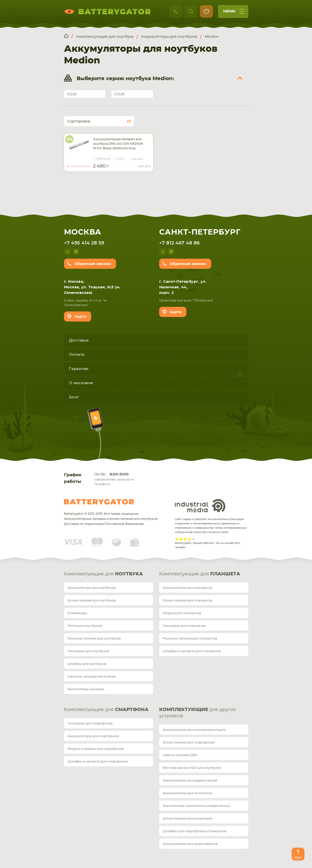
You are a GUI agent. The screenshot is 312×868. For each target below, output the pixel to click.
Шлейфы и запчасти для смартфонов (97, 761)
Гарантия (79, 369)
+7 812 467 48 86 (179, 243)
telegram (68, 252)
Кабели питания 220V (180, 755)
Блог (74, 397)
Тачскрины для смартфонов (90, 723)
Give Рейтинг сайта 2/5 (181, 539)
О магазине (81, 383)
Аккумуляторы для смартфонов (93, 736)
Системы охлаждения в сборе (92, 677)
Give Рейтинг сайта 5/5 (193, 539)
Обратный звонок (93, 264)
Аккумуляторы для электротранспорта (194, 730)
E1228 (119, 94)
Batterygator (99, 502)
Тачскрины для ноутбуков (88, 651)
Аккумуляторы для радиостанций (190, 781)
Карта (80, 317)
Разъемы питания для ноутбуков (94, 639)
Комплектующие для (103, 574)
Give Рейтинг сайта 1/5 (177, 539)
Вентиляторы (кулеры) (86, 689)
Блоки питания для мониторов (187, 819)
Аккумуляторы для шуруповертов (190, 844)
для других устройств (197, 713)
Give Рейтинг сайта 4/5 (189, 539)
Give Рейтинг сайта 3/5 (185, 539)
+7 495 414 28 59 (84, 243)
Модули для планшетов (182, 613)
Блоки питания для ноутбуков (92, 600)
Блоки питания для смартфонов (188, 742)
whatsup (76, 252)
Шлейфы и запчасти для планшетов (192, 651)
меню (234, 13)
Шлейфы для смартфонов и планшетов (194, 831)
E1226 (72, 94)
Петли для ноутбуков (85, 626)
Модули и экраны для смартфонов (95, 749)
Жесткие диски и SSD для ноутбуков (192, 768)
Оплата (77, 355)
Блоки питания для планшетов (187, 600)
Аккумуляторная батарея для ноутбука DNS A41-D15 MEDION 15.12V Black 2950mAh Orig (118, 144)
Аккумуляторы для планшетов (187, 588)
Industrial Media (200, 506)
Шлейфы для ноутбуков (87, 664)
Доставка (79, 340)
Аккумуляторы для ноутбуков (92, 588)
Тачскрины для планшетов (184, 626)
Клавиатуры (77, 613)
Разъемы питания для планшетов (190, 639)
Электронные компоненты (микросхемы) (196, 806)
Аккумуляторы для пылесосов (187, 793)
